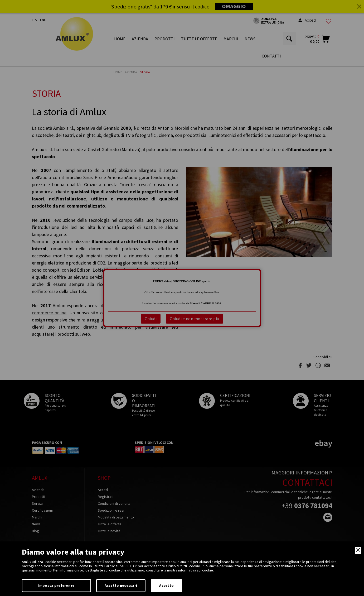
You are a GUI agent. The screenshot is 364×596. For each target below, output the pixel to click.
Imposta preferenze (56, 585)
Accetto (166, 585)
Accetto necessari (121, 585)
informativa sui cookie (196, 570)
